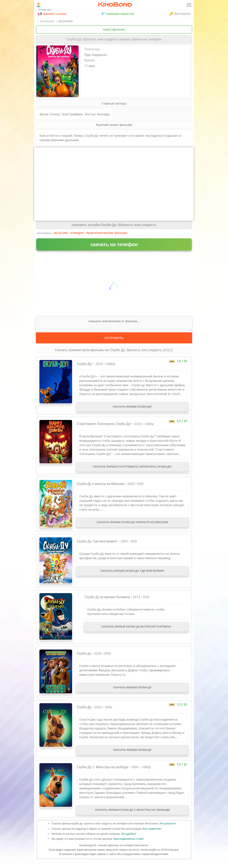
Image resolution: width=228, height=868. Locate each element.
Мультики (61, 233)
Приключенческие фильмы (107, 233)
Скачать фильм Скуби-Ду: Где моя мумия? (132, 575)
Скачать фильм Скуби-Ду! (132, 407)
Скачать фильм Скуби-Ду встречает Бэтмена (136, 631)
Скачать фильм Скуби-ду (132, 692)
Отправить (114, 338)
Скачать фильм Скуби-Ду (132, 754)
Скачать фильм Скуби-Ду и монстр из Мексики (132, 526)
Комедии (77, 233)
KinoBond (115, 5)
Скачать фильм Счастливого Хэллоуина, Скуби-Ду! (132, 469)
